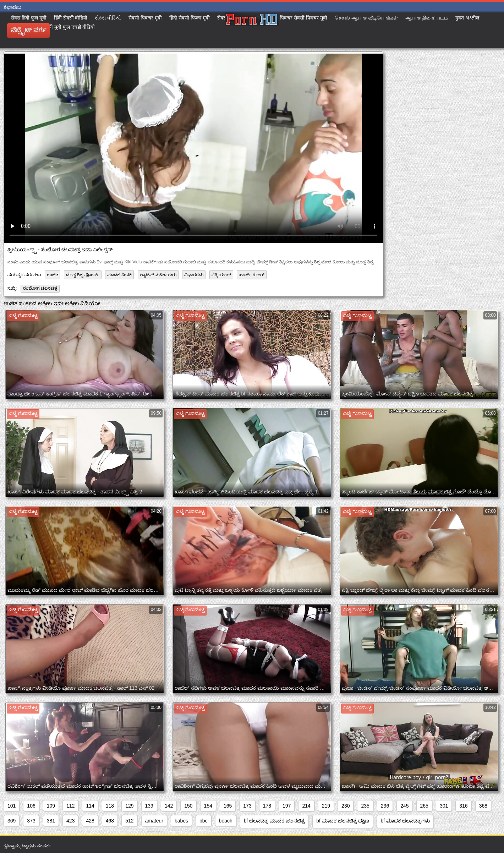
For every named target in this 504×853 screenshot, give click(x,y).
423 (70, 821)
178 (267, 806)
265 (424, 806)
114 (90, 806)
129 (129, 806)
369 (12, 821)
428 (90, 821)
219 (326, 806)
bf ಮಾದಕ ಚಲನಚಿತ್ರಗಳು (405, 821)
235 (365, 806)
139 (149, 806)
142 (169, 806)
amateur (154, 821)
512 (129, 821)
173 (247, 806)
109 (51, 806)
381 (51, 821)
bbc (204, 821)
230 (346, 806)
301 (444, 806)
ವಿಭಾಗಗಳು (194, 275)
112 (70, 806)
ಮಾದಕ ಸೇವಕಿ (119, 275)
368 (483, 806)
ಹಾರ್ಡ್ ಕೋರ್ (251, 275)
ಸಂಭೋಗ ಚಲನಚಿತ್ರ (40, 288)
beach (226, 821)
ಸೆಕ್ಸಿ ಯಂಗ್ (221, 275)
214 (306, 806)
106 (31, 806)
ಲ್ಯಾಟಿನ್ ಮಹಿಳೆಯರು (158, 275)
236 (385, 806)
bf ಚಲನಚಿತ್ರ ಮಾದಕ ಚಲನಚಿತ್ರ (274, 821)
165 (228, 806)
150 (188, 806)
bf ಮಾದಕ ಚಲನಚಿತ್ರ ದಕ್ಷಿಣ (343, 821)
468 (110, 821)
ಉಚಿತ (53, 275)
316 (463, 806)
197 (287, 806)
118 (110, 806)
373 (31, 821)
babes (181, 821)
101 (12, 806)
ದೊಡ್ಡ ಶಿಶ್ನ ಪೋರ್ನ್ (83, 275)
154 (208, 806)
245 (404, 806)
